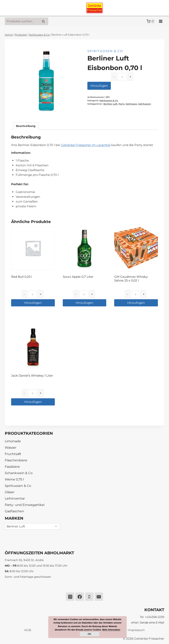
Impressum (136, 630)
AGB (28, 630)
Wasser (11, 448)
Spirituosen (145, 104)
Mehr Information (111, 630)
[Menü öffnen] (161, 21)
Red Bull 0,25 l (22, 277)
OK (90, 634)
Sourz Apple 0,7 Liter (78, 277)
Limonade (13, 441)
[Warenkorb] (151, 21)
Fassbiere (12, 467)
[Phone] (89, 597)
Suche (44, 21)
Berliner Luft (110, 104)
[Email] (99, 597)
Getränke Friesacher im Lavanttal (86, 145)
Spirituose (131, 104)
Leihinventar (15, 498)
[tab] (26, 126)
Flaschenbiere (16, 460)
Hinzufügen (99, 86)
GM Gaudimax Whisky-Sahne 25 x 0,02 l (131, 279)
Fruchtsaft (13, 454)
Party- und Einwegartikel (25, 505)
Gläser (10, 492)
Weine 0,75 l (14, 479)
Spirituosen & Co (105, 51)
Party (122, 104)
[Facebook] (80, 597)
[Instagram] (70, 597)
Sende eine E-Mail (152, 623)
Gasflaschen (14, 511)
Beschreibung (26, 126)
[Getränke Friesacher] (95, 8)
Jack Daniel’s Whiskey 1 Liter (32, 376)
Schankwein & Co (19, 473)
